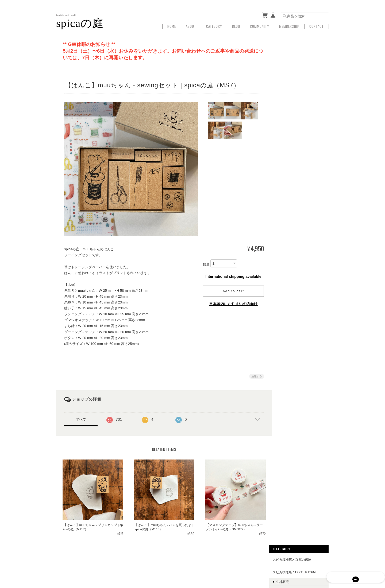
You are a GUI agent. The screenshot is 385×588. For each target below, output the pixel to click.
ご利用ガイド (290, 400)
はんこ (288, 246)
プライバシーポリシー (249, 561)
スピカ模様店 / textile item (302, 61)
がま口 (288, 171)
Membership (289, 25)
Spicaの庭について (213, 561)
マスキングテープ (297, 237)
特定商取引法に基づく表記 (299, 413)
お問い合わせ (290, 425)
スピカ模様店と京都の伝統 (299, 49)
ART (283, 372)
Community (260, 25)
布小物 (288, 180)
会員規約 (323, 561)
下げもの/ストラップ (295, 277)
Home (172, 25)
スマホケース (290, 265)
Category (214, 25)
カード (288, 254)
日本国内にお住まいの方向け (231, 302)
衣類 (287, 104)
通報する (255, 375)
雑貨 (287, 88)
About (191, 25)
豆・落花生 (292, 295)
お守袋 (288, 361)
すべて (81, 418)
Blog (236, 25)
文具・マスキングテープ (301, 324)
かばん (285, 190)
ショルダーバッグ (297, 209)
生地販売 (290, 71)
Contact (317, 25)
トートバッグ (293, 200)
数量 (204, 263)
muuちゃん (292, 287)
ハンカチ (290, 138)
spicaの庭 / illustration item (302, 117)
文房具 (288, 129)
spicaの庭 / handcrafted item (302, 151)
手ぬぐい (290, 79)
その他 (288, 332)
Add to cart (231, 289)
